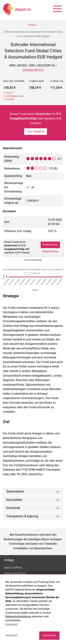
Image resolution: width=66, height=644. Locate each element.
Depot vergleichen (15, 573)
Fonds (32, 25)
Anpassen (12, 635)
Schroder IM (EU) (33, 70)
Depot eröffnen (50, 251)
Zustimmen (49, 635)
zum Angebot (36, 131)
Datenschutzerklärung (18, 616)
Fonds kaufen (50, 245)
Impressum (11, 624)
